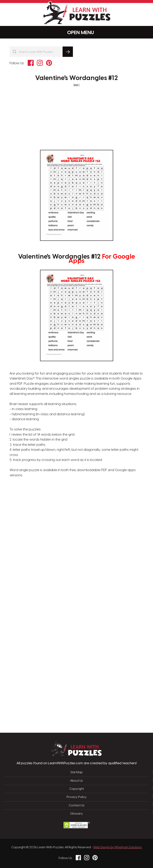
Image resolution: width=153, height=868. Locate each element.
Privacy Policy (77, 797)
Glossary (76, 814)
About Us (76, 781)
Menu (77, 32)
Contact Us (77, 806)
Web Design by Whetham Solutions (118, 847)
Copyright (77, 789)
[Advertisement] (58, 542)
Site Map (76, 772)
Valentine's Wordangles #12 (76, 78)
